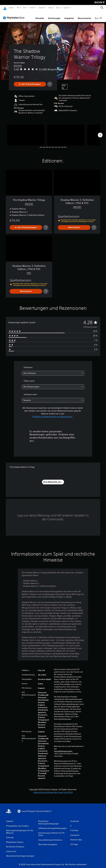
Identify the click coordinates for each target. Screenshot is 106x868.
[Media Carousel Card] (26, 132)
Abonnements (84, 16)
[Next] (100, 132)
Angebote (69, 16)
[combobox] (53, 371)
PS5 (18, 8)
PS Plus (32, 8)
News (50, 8)
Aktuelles (40, 16)
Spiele (11, 8)
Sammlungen (54, 16)
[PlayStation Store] (14, 15)
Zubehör (42, 8)
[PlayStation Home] (5, 8)
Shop (58, 8)
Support (66, 8)
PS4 (24, 8)
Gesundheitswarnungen (63, 749)
